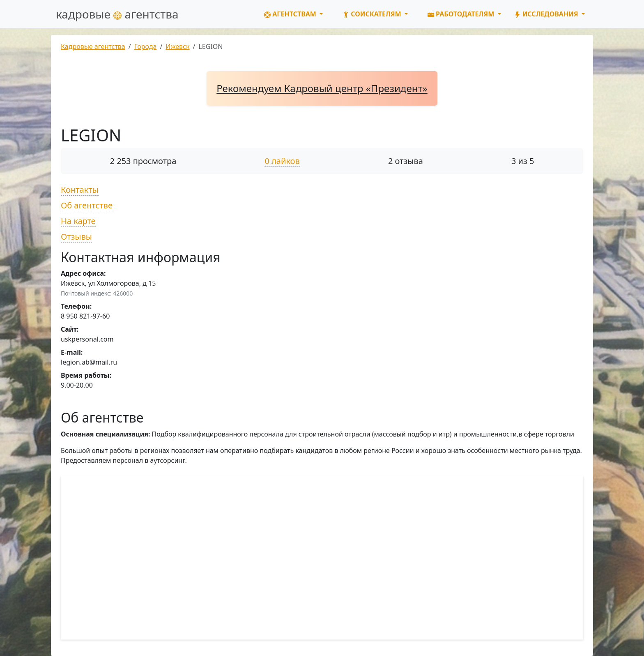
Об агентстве (87, 205)
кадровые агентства (117, 14)
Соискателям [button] (373, 14)
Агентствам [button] (291, 14)
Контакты (80, 190)
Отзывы (76, 237)
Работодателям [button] (462, 14)
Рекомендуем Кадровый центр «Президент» (322, 88)
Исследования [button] (547, 14)
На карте (78, 221)
